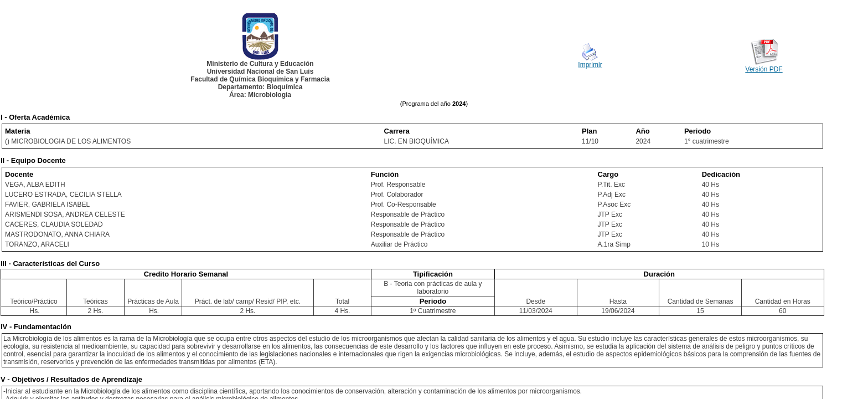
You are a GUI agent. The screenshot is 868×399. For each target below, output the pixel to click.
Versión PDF (764, 69)
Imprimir (590, 65)
